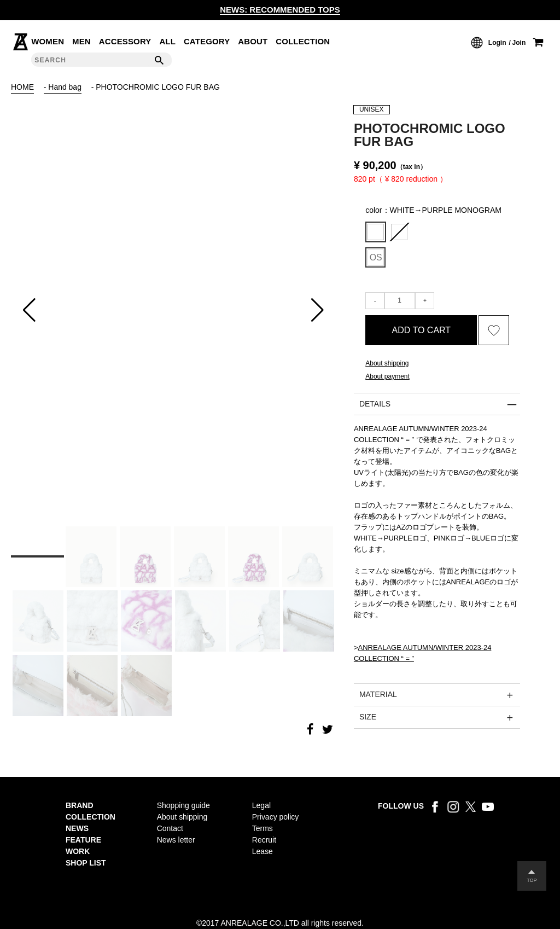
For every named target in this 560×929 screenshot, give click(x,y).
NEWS (77, 828)
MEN (81, 41)
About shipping (387, 365)
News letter (176, 840)
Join (519, 43)
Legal (261, 805)
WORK (78, 851)
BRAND (80, 805)
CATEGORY (207, 41)
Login (497, 43)
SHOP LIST (86, 863)
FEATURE (83, 840)
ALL (167, 41)
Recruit (264, 840)
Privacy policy (275, 817)
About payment (387, 379)
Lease (262, 851)
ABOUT (253, 41)
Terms (262, 828)
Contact (170, 828)
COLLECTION (303, 41)
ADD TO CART (422, 331)
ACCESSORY (125, 41)
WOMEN (48, 41)
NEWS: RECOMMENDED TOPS (280, 10)
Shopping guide (183, 805)
